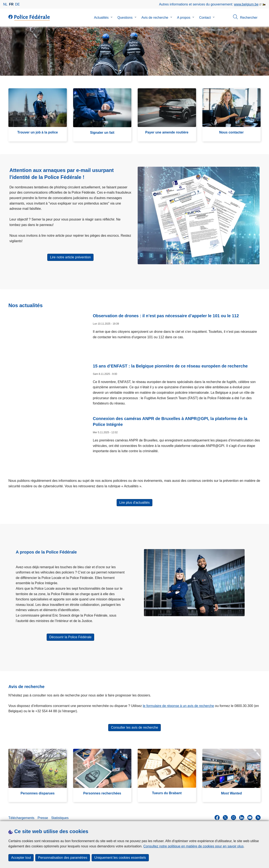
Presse (43, 814)
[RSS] (258, 814)
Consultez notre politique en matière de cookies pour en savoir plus (193, 846)
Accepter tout (21, 858)
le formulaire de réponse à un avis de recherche (179, 702)
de (17, 4)
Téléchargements (21, 814)
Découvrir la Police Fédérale (71, 634)
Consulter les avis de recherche (134, 724)
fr (11, 4)
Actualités (101, 18)
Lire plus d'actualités (134, 499)
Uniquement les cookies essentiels (120, 858)
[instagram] (233, 814)
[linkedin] (242, 814)
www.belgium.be (246, 4)
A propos (184, 18)
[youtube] (250, 814)
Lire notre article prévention (70, 257)
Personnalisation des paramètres (63, 858)
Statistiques (60, 814)
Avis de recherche (155, 18)
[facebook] (217, 814)
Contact (205, 18)
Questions (125, 18)
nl (5, 4)
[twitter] (225, 814)
